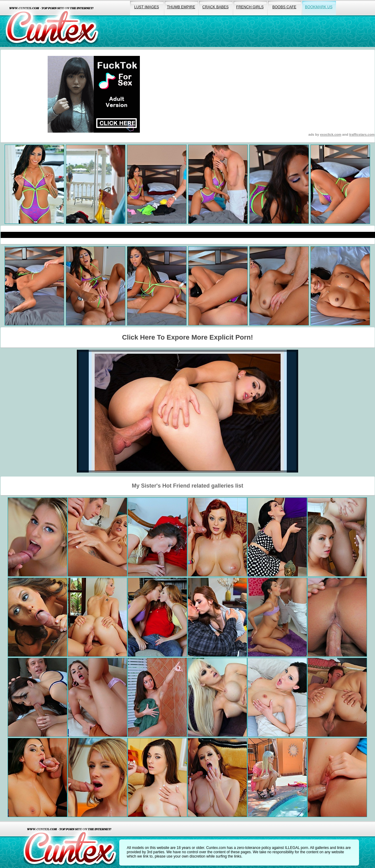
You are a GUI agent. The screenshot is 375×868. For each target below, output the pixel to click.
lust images (147, 7)
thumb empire (181, 7)
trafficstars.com (362, 134)
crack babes (215, 7)
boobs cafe (284, 7)
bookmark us (319, 7)
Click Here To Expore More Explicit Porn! (187, 337)
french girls (250, 7)
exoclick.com (331, 134)
